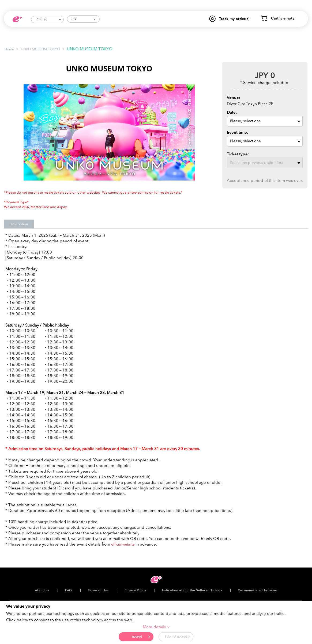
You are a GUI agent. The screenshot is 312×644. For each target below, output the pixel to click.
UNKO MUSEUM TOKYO (40, 49)
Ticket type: (238, 154)
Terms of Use (98, 590)
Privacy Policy (135, 590)
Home (9, 49)
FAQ (69, 590)
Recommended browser (257, 590)
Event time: (238, 132)
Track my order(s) (234, 19)
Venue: (234, 98)
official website (123, 545)
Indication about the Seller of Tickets (192, 590)
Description (19, 224)
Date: (232, 112)
